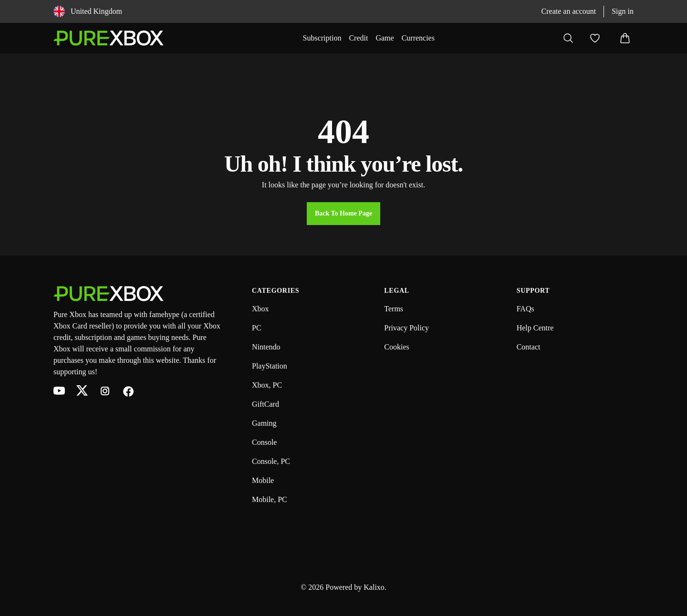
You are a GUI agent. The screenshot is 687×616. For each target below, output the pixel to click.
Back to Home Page (343, 213)
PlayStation (270, 366)
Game (385, 38)
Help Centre (535, 328)
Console (264, 442)
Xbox (260, 309)
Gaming (264, 423)
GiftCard (265, 404)
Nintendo (266, 347)
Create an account (569, 11)
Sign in (623, 11)
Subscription (322, 38)
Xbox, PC (267, 385)
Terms (394, 309)
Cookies (396, 347)
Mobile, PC (270, 499)
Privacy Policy (406, 328)
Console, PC (271, 461)
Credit (358, 38)
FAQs (526, 309)
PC (257, 328)
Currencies (418, 38)
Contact (529, 347)
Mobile (263, 480)
